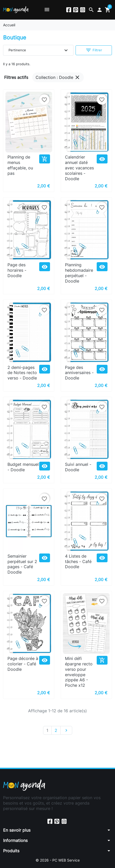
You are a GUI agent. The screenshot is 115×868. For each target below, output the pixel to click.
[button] (91, 10)
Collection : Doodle (58, 77)
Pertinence (39, 50)
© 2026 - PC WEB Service (58, 860)
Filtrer (94, 50)
